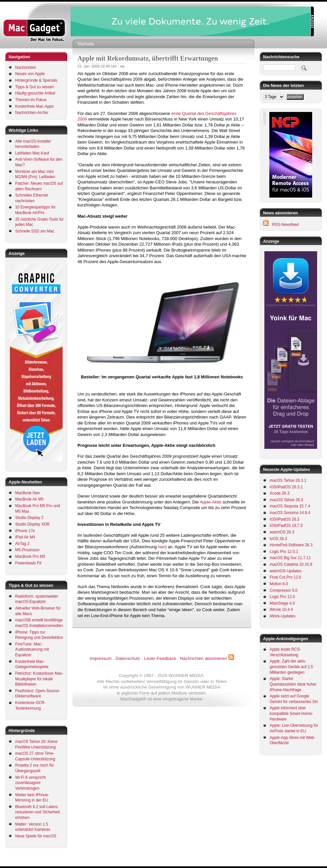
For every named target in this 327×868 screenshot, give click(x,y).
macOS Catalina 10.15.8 (291, 564)
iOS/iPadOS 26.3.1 (286, 487)
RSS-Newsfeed (285, 225)
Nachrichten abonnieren (203, 658)
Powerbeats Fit (28, 563)
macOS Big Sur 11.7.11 (290, 558)
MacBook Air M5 (29, 499)
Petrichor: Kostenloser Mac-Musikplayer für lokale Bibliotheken (39, 679)
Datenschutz (128, 658)
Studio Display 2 (29, 518)
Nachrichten (26, 68)
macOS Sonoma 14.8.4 (290, 513)
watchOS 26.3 (282, 532)
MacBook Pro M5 (30, 556)
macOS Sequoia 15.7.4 (290, 506)
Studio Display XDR (32, 524)
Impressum (101, 658)
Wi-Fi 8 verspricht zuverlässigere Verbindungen (30, 783)
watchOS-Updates (285, 571)
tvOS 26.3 (278, 539)
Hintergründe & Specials (36, 80)
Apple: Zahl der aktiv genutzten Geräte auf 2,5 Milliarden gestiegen (291, 667)
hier (162, 547)
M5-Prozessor (27, 550)
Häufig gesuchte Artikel (35, 93)
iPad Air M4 (25, 537)
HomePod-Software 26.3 (291, 545)
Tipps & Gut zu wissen (35, 87)
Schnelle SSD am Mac (35, 231)
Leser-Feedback (160, 658)
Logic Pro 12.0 (282, 597)
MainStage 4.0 (282, 603)
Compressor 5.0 (283, 590)
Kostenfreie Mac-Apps (34, 106)
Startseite (86, 44)
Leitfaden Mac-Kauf (32, 153)
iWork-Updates (282, 616)
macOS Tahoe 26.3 (286, 500)
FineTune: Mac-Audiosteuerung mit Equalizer (32, 650)
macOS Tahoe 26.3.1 (288, 480)
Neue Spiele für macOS (36, 836)
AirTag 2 (22, 544)
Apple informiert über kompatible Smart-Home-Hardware (291, 713)
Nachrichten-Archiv (32, 113)
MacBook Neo (28, 493)
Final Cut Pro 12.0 (285, 577)
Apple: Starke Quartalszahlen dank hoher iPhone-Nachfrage (293, 684)
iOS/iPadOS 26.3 (284, 519)
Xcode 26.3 (280, 493)
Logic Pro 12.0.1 (284, 552)
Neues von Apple (30, 74)
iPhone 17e (25, 531)
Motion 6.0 (279, 584)
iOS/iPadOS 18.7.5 (286, 526)
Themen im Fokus (31, 100)
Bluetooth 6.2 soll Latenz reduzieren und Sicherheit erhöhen (37, 812)
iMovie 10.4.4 (281, 610)
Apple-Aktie (211, 502)
